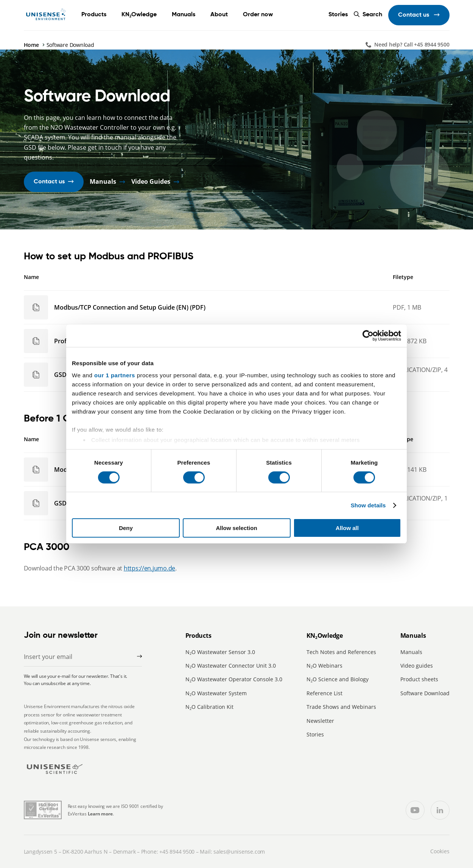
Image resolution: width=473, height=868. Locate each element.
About (219, 15)
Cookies (440, 851)
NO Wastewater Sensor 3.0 (220, 652)
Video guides (417, 666)
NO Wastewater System (216, 693)
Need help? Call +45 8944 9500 (412, 44)
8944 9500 (182, 852)
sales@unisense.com (239, 852)
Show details (368, 505)
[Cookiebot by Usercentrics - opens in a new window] (368, 336)
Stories (338, 15)
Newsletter (320, 721)
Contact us (414, 15)
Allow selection (236, 528)
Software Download (425, 693)
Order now (258, 15)
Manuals (184, 15)
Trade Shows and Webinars (341, 707)
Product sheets (419, 679)
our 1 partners (115, 375)
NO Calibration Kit (209, 707)
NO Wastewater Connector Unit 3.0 (231, 666)
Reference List (324, 693)
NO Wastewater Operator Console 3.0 (234, 679)
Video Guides (151, 182)
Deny (126, 528)
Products (94, 15)
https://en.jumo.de (149, 568)
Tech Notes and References (341, 652)
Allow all (347, 528)
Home (31, 45)
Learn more (100, 814)
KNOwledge (139, 15)
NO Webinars (324, 666)
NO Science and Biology (338, 679)
